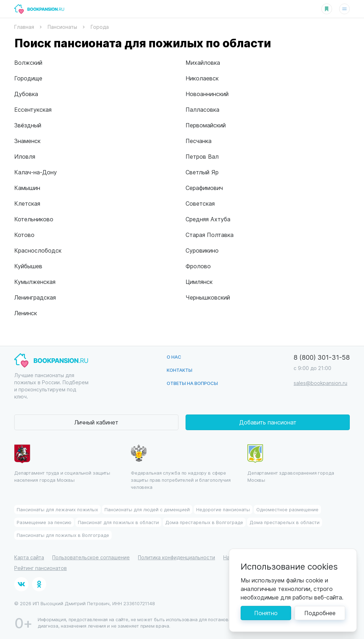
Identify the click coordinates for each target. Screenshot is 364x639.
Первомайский (206, 125)
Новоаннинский (207, 94)
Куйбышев (28, 266)
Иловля (25, 156)
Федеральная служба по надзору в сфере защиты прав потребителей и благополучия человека (181, 467)
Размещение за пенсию (44, 522)
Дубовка (26, 94)
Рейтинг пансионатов (41, 568)
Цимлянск (199, 282)
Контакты (180, 370)
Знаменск (27, 141)
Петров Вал (202, 156)
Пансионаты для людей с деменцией (147, 509)
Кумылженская (35, 282)
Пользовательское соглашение (91, 557)
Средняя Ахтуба (208, 219)
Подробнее (320, 613)
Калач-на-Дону (36, 172)
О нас (174, 357)
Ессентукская (33, 109)
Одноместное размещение (287, 509)
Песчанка (199, 141)
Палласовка (202, 109)
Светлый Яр (202, 172)
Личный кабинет (96, 422)
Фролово (198, 266)
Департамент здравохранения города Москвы (291, 464)
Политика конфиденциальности (176, 557)
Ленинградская (35, 297)
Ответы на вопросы (192, 383)
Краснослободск (38, 250)
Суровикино (202, 250)
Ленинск (26, 313)
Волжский (28, 62)
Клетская (27, 203)
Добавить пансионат (268, 422)
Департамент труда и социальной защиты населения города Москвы (62, 464)
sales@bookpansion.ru (320, 383)
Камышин (27, 188)
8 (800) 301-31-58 (322, 357)
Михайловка (203, 62)
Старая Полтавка (210, 235)
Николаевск (202, 78)
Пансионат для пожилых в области (118, 522)
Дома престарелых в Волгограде (204, 522)
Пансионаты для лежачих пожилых (57, 509)
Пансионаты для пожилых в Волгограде (63, 535)
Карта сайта (29, 557)
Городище (28, 78)
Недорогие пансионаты (223, 509)
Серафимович (204, 188)
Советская (200, 203)
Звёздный (28, 125)
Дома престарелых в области (285, 522)
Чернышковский (208, 297)
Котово (24, 235)
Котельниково (34, 219)
